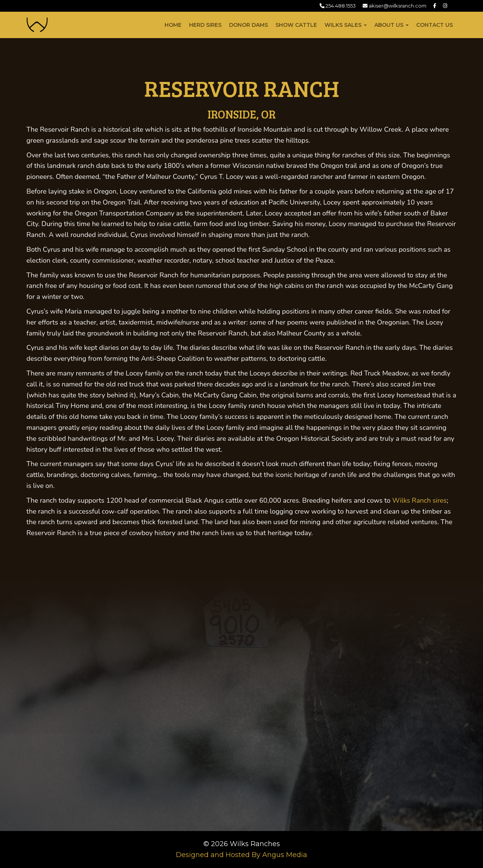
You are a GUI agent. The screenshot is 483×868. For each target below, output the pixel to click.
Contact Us (435, 25)
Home (173, 25)
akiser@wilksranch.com (395, 6)
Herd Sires (205, 25)
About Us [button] (391, 25)
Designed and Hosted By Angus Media (241, 855)
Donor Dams (248, 25)
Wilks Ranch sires (419, 500)
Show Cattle (296, 25)
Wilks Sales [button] (346, 25)
